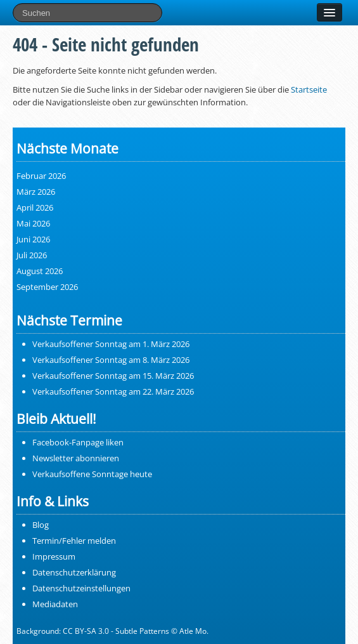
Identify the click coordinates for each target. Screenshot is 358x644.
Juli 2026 (32, 255)
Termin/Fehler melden (74, 541)
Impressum (54, 556)
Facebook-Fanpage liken (78, 442)
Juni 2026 (33, 239)
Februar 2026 (41, 176)
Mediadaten (55, 604)
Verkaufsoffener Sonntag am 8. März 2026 (111, 360)
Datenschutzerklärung (74, 572)
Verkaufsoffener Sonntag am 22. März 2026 (113, 391)
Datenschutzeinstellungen (81, 588)
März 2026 (36, 192)
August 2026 (40, 271)
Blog (41, 525)
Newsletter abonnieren (76, 458)
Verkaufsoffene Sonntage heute (92, 474)
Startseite (309, 89)
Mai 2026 (33, 223)
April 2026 (35, 207)
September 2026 (47, 287)
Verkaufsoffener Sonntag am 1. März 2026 (111, 344)
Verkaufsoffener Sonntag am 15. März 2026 (113, 376)
